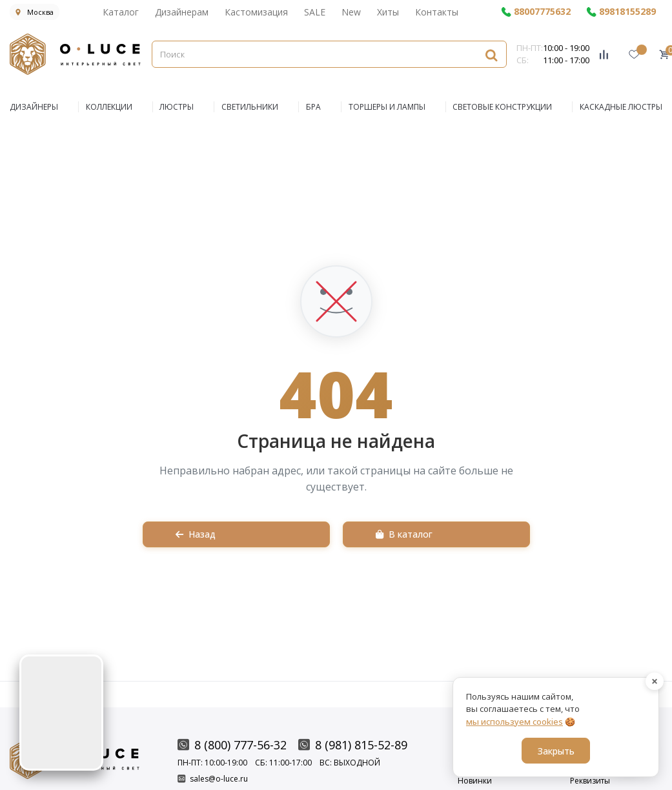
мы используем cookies (514, 722)
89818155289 (621, 12)
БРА (313, 107)
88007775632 (536, 12)
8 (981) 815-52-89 (353, 745)
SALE (315, 12)
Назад (196, 534)
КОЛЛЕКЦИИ (109, 107)
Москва (35, 12)
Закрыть (556, 751)
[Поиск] (329, 54)
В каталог (404, 534)
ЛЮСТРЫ (177, 107)
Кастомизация (256, 12)
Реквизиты (590, 781)
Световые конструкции (502, 107)
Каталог (121, 12)
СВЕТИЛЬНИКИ (250, 107)
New (351, 12)
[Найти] (491, 55)
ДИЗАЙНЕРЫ (34, 107)
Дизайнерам (182, 12)
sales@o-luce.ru (213, 779)
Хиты (388, 12)
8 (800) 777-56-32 (232, 745)
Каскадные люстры (621, 107)
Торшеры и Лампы (387, 107)
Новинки (475, 781)
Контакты (437, 12)
